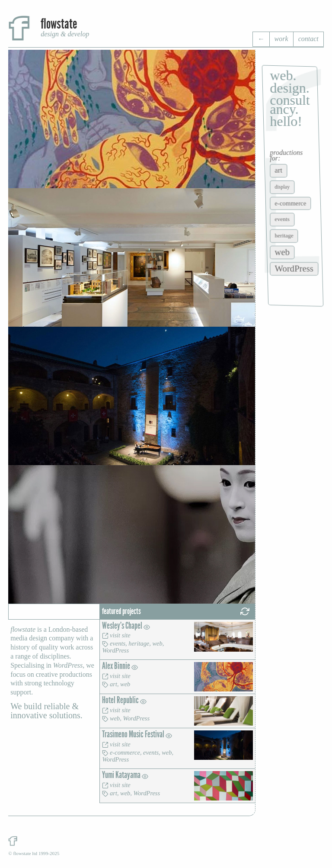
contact (308, 39)
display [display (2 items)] (283, 187)
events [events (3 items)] (282, 219)
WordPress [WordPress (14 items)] (294, 268)
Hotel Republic (124, 700)
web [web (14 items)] (283, 252)
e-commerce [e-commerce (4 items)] (291, 203)
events (118, 643)
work (281, 39)
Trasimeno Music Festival (137, 735)
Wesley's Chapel (126, 626)
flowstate (59, 24)
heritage (139, 643)
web (157, 643)
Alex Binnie (120, 666)
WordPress (115, 650)
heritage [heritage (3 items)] (284, 236)
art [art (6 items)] (279, 170)
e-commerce (125, 752)
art (113, 684)
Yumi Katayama (125, 775)
